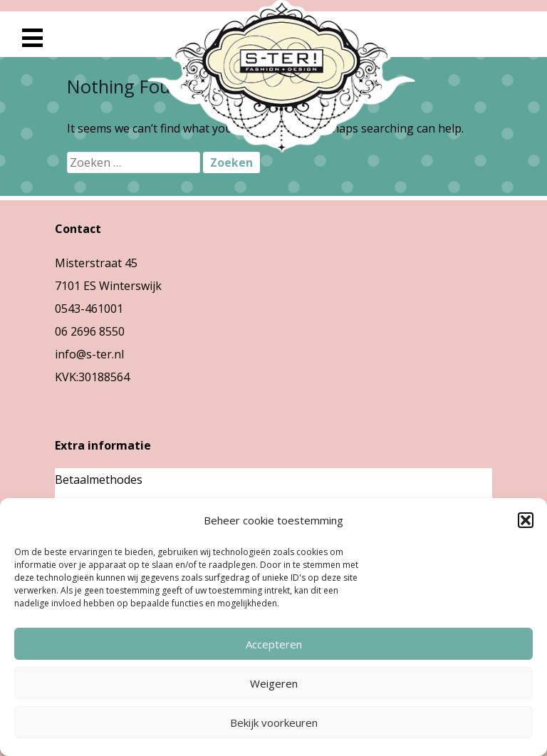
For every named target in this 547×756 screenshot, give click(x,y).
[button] (526, 520)
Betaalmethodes (99, 480)
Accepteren (274, 644)
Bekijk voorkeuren (274, 723)
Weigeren (274, 683)
